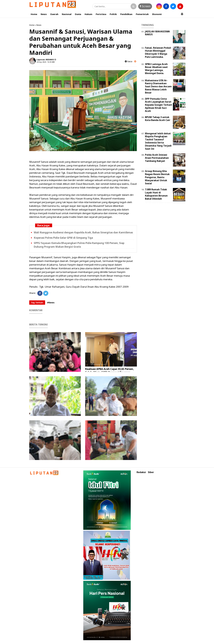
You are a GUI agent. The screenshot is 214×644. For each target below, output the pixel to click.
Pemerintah (142, 14)
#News (51, 303)
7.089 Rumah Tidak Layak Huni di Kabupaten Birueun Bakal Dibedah (156, 194)
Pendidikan (126, 14)
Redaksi (141, 472)
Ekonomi (157, 14)
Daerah (54, 14)
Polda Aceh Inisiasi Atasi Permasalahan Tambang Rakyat (157, 158)
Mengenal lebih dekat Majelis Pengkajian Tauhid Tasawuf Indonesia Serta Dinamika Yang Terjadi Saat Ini (158, 141)
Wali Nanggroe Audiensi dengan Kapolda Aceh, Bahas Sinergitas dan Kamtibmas (83, 232)
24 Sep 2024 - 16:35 (44, 62)
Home (34, 14)
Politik (113, 14)
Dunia (78, 14)
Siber (151, 472)
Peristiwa (101, 14)
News (44, 14)
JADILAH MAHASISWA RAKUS (157, 33)
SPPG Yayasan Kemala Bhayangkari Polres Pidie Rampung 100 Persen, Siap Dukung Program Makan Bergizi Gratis (79, 245)
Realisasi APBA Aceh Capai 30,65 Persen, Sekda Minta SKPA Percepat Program (109, 371)
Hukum (88, 14)
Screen (145, 6)
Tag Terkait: (37, 303)
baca (129, 61)
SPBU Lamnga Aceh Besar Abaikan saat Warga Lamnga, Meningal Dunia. (156, 69)
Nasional (67, 14)
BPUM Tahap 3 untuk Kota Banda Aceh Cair (158, 119)
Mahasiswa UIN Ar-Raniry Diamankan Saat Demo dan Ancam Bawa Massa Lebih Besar (158, 86)
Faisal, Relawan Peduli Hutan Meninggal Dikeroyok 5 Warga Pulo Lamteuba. (158, 52)
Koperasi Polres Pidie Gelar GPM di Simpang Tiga (63, 238)
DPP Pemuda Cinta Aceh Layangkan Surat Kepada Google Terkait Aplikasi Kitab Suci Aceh (159, 105)
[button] (182, 13)
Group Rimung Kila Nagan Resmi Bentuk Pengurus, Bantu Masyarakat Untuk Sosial (157, 177)
